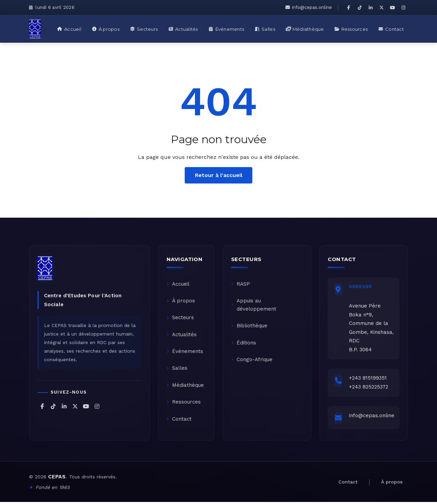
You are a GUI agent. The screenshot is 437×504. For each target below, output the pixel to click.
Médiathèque (185, 387)
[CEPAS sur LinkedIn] (370, 8)
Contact (179, 421)
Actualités (182, 336)
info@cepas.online (309, 7)
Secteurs (180, 318)
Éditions (244, 344)
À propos (181, 301)
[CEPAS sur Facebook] (349, 8)
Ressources (184, 404)
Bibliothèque (249, 327)
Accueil (178, 284)
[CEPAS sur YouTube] (392, 8)
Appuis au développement (254, 305)
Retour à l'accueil (219, 175)
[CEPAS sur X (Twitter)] (381, 8)
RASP (241, 284)
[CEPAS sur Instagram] (403, 8)
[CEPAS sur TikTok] (360, 8)
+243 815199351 (369, 379)
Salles (177, 370)
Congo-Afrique (252, 361)
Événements (185, 353)
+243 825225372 (369, 387)
